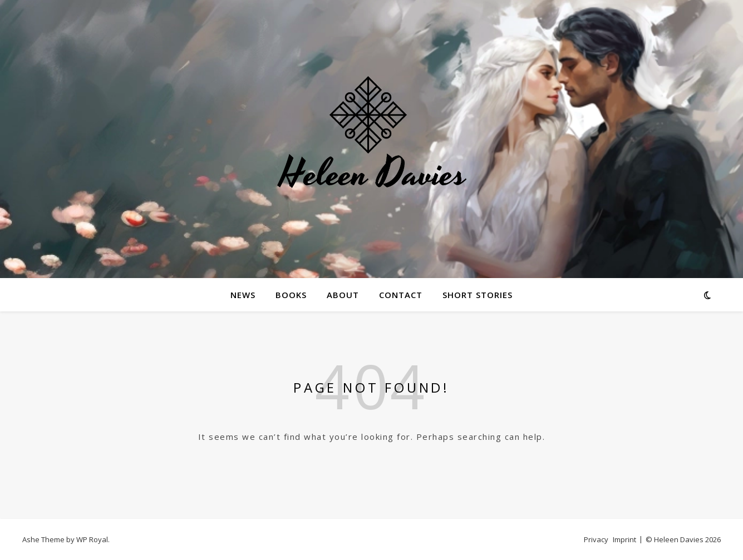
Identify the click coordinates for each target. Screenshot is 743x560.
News (243, 295)
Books (291, 295)
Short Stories (478, 295)
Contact (401, 295)
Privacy (596, 539)
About (343, 295)
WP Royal (92, 539)
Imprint (624, 539)
